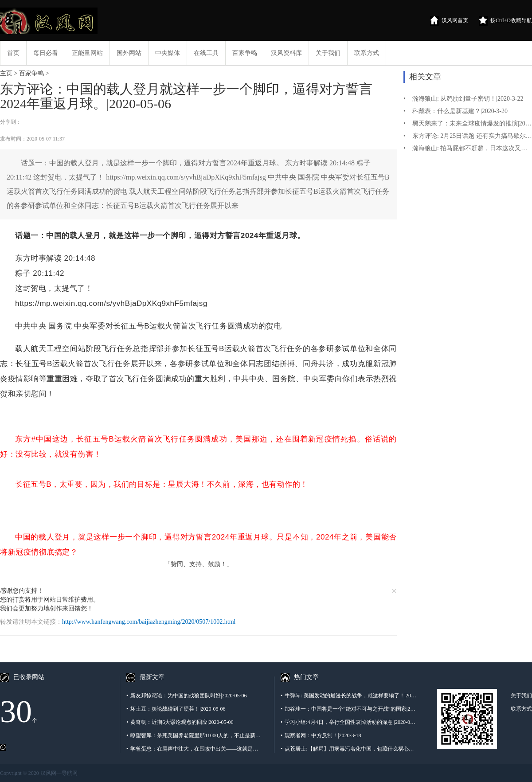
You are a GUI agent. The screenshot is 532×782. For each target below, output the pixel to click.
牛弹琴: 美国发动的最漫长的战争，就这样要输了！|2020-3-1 (349, 696)
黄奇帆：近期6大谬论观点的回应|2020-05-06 (180, 722)
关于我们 (328, 53)
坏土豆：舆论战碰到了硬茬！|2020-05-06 (176, 709)
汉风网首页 (449, 21)
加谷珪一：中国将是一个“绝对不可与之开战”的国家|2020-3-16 (349, 709)
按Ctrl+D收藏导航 (505, 21)
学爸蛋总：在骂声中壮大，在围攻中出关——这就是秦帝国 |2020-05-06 (195, 749)
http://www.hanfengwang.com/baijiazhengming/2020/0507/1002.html (149, 622)
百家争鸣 (245, 53)
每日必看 (46, 53)
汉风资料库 (286, 53)
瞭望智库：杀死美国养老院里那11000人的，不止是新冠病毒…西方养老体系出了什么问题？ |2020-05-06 (195, 735)
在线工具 (206, 53)
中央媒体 (168, 53)
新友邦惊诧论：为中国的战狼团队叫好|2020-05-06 (187, 696)
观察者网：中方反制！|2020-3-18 (321, 735)
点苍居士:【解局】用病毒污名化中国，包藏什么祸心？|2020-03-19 (349, 749)
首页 (13, 53)
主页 (6, 73)
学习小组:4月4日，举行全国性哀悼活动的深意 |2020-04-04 (349, 722)
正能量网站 (87, 53)
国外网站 (129, 53)
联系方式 (367, 53)
